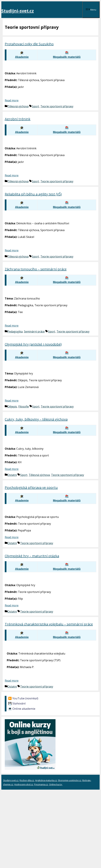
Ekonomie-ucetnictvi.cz (70, 780)
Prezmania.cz (41, 784)
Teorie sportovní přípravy (57, 106)
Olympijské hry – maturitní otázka (32, 556)
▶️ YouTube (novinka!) (23, 698)
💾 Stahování (17, 703)
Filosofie (24, 406)
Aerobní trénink (18, 119)
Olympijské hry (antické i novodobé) (33, 344)
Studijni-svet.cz (18, 11)
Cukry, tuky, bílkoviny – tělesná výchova (36, 419)
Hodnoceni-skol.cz (24, 784)
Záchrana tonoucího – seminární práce (36, 269)
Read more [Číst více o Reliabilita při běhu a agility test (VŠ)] (12, 250)
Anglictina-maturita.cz (46, 780)
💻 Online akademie (22, 709)
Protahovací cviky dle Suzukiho (29, 44)
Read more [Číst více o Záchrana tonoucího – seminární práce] (12, 326)
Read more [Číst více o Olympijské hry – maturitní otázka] (12, 605)
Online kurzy (56, 784)
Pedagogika (15, 331)
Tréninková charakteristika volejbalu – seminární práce (49, 624)
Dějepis (12, 406)
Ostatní (12, 475)
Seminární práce (34, 331)
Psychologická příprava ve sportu (31, 487)
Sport (35, 106)
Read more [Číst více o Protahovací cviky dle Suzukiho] (12, 100)
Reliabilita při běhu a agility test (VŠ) (33, 194)
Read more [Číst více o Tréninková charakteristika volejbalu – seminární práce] (12, 681)
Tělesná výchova (18, 106)
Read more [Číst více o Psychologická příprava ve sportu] (12, 537)
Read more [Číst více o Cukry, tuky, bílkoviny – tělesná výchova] (12, 469)
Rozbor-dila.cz (27, 780)
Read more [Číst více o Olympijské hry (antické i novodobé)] (12, 401)
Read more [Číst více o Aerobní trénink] (12, 175)
